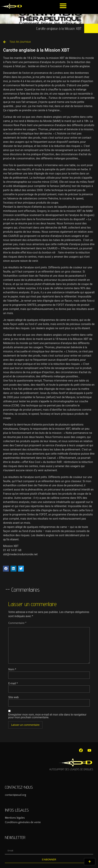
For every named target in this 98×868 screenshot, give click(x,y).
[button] (63, 6)
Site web (14, 697)
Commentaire (17, 623)
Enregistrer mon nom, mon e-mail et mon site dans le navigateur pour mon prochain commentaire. (47, 716)
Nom (12, 669)
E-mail (13, 683)
